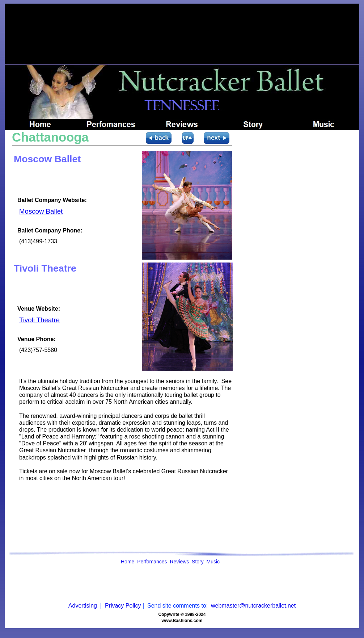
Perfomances (152, 562)
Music (213, 562)
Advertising (83, 606)
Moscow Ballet (41, 211)
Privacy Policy (123, 606)
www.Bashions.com (182, 621)
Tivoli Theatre (39, 320)
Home (128, 562)
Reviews (179, 562)
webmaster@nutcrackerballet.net (253, 606)
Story (198, 562)
